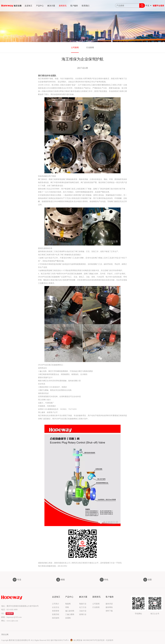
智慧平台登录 (158, 6)
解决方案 (51, 6)
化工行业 (83, 607)
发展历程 (56, 614)
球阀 (67, 607)
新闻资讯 (63, 6)
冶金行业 (83, 611)
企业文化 (56, 607)
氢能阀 (68, 604)
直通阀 (68, 618)
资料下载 (109, 611)
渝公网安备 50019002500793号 (84, 640)
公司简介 (56, 604)
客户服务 (74, 6)
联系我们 (86, 6)
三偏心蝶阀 (70, 614)
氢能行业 (83, 604)
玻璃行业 (83, 614)
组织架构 (56, 618)
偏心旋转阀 (70, 611)
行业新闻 (90, 48)
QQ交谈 (10, 613)
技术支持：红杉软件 (105, 640)
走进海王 (28, 6)
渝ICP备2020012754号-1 (60, 640)
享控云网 (5, 635)
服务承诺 (109, 604)
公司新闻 (75, 48)
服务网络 (109, 607)
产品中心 (40, 6)
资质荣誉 (56, 611)
